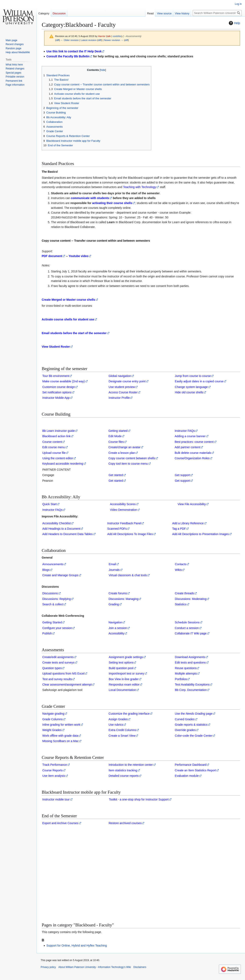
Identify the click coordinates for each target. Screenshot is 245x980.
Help (234, 23)
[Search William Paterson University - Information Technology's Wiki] (217, 13)
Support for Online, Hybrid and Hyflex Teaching (77, 946)
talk (109, 36)
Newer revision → (114, 40)
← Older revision (70, 40)
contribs (117, 36)
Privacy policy (48, 967)
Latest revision (89, 40)
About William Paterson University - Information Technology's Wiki (95, 967)
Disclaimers (140, 967)
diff (58, 40)
